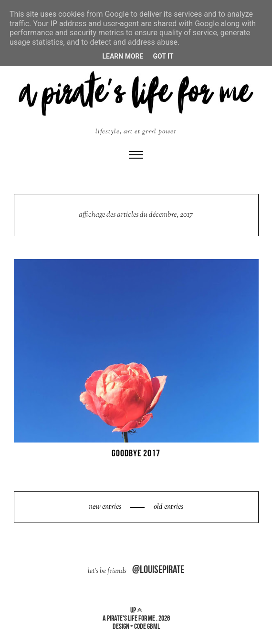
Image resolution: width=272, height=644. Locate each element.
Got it (163, 56)
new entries (106, 507)
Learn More (123, 56)
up (136, 610)
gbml (153, 626)
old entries (168, 507)
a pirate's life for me (129, 618)
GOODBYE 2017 (136, 453)
